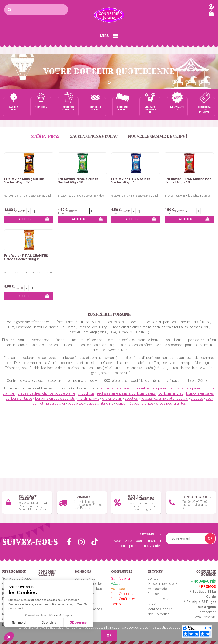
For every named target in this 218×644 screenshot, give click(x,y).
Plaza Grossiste (204, 617)
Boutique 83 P (197, 602)
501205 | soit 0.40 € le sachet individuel (27, 196)
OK (210, 538)
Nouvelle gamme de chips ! (158, 136)
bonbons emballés (200, 393)
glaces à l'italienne (100, 404)
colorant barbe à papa (149, 388)
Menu (109, 36)
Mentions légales (160, 609)
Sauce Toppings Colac (94, 136)
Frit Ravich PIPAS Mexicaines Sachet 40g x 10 (188, 181)
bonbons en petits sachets (55, 398)
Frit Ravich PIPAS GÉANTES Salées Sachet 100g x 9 (26, 258)
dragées (197, 398)
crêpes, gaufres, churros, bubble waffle (46, 393)
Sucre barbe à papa (17, 578)
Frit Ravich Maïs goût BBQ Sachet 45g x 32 (25, 181)
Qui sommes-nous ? (162, 584)
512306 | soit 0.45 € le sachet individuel (134, 196)
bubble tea (76, 404)
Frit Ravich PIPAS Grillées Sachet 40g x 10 (78, 181)
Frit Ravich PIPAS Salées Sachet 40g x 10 (131, 181)
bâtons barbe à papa (184, 388)
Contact (153, 578)
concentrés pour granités (135, 404)
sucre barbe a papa (115, 388)
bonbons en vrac (171, 393)
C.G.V (152, 604)
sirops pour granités (171, 404)
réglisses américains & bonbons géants (126, 393)
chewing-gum (112, 398)
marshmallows (88, 398)
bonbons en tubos (19, 398)
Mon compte (157, 589)
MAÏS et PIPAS (45, 136)
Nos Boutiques (158, 614)
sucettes (131, 398)
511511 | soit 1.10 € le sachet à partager (28, 273)
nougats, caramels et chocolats (164, 398)
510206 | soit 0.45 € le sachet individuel (81, 196)
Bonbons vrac (85, 578)
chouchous (86, 393)
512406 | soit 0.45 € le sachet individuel (188, 196)
